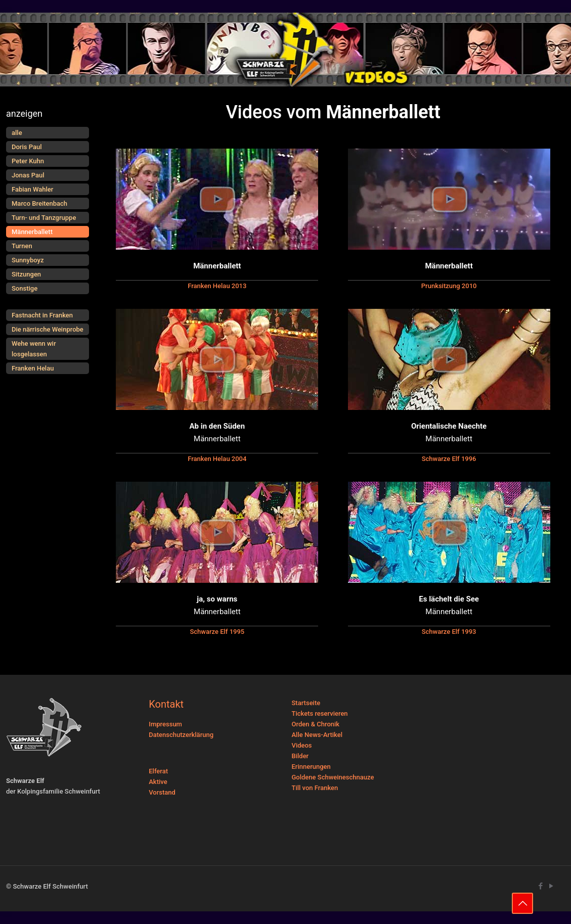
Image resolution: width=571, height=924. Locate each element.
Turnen (22, 246)
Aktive (158, 782)
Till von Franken (315, 788)
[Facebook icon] (540, 886)
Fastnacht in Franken (42, 315)
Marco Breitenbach (39, 203)
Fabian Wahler (32, 189)
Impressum (165, 724)
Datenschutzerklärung (181, 735)
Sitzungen (26, 274)
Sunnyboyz (28, 260)
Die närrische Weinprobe (48, 329)
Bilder (300, 756)
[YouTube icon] (551, 886)
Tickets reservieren (320, 713)
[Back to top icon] (522, 903)
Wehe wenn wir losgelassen (34, 349)
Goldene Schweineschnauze (333, 777)
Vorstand (162, 792)
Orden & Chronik (316, 724)
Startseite (306, 703)
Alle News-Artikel (317, 735)
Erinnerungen (311, 767)
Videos (302, 745)
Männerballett (32, 232)
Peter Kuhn (28, 161)
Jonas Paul (28, 175)
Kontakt (166, 704)
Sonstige (25, 288)
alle (17, 133)
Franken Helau (33, 368)
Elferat (158, 771)
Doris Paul (27, 147)
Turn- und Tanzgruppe (44, 218)
